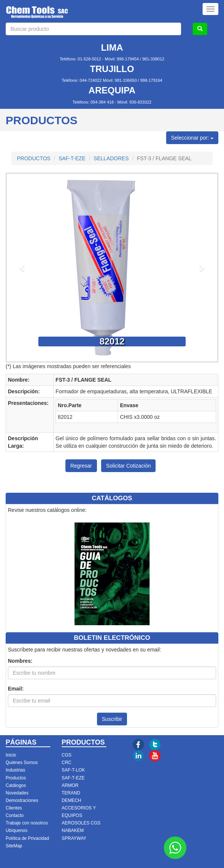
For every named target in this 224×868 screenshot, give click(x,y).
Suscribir (112, 719)
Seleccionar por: (192, 138)
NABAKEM (73, 830)
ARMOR (70, 785)
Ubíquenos (17, 830)
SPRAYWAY (74, 838)
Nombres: (20, 661)
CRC (67, 763)
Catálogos (16, 785)
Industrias (15, 770)
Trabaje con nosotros (27, 823)
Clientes (14, 808)
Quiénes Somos (22, 763)
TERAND (71, 793)
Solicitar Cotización (128, 466)
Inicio (11, 755)
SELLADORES (111, 158)
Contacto (15, 815)
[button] (23, 268)
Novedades (17, 793)
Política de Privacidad (27, 838)
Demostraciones (22, 800)
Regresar (81, 466)
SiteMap (14, 846)
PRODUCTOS (34, 158)
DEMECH (71, 800)
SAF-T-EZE (72, 158)
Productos (16, 778)
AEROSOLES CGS (81, 823)
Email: (16, 689)
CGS (67, 755)
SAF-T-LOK (73, 770)
